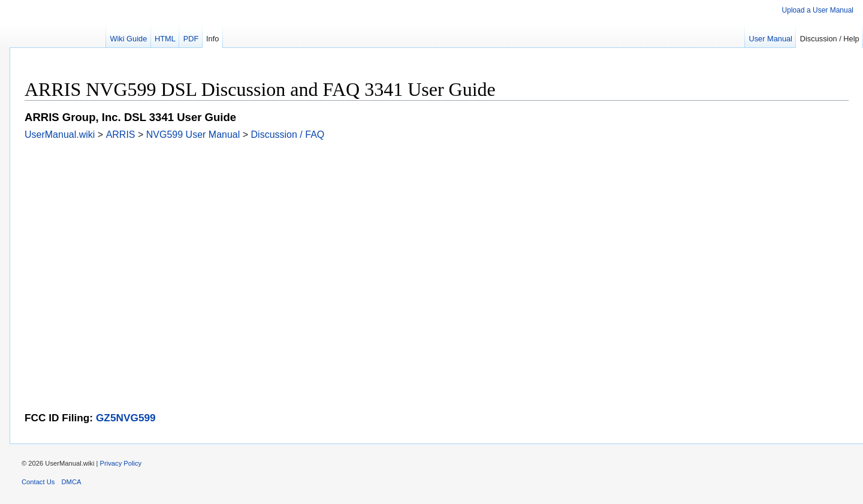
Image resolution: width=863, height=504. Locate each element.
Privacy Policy (121, 463)
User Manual (770, 39)
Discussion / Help (830, 39)
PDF (191, 39)
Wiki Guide (128, 39)
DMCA (72, 482)
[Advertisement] (384, 224)
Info (212, 39)
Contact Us (38, 482)
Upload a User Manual (818, 10)
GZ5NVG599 (126, 418)
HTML (165, 39)
